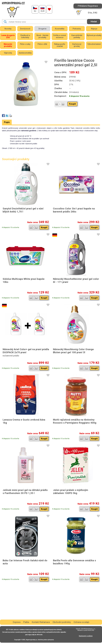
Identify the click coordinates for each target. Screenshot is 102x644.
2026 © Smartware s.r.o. (88, 629)
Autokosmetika (25, 53)
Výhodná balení (94, 44)
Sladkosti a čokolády (25, 36)
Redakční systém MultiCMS (86, 630)
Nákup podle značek (60, 45)
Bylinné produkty (94, 35)
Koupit (72, 104)
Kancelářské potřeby (77, 36)
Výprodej (8, 53)
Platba (26, 622)
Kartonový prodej (77, 45)
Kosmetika (60, 29)
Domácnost (25, 29)
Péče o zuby (25, 44)
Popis (7, 122)
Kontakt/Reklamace (41, 622)
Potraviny (77, 29)
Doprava (17, 622)
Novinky (8, 29)
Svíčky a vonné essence (60, 36)
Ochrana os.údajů (81, 622)
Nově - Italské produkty (42, 36)
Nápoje (94, 29)
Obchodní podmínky (62, 622)
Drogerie (42, 29)
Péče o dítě (42, 44)
